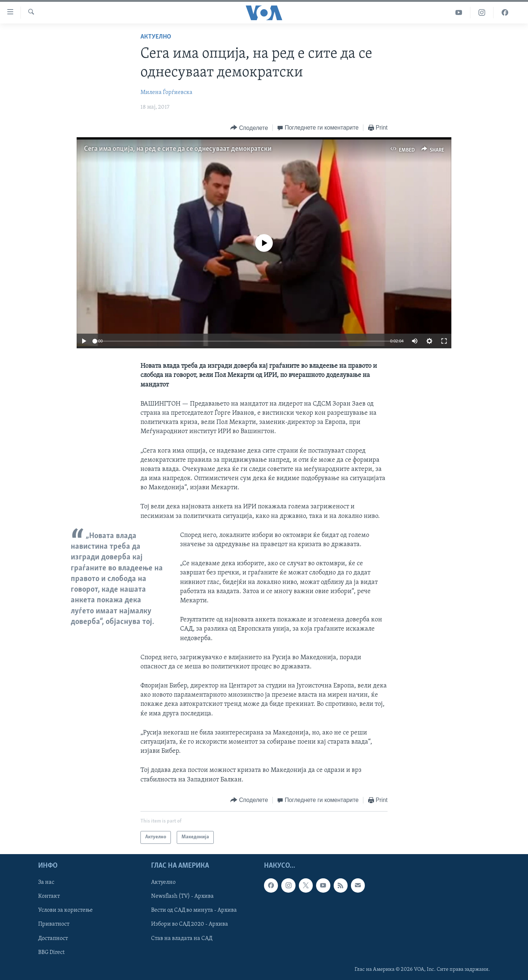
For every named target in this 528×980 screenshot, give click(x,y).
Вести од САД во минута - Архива (194, 910)
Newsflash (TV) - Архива (182, 896)
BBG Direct (51, 952)
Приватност (54, 924)
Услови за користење (65, 910)
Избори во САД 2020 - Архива (190, 924)
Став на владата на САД (182, 938)
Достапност (53, 938)
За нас (46, 882)
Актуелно (156, 37)
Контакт (49, 896)
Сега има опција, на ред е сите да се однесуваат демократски (178, 149)
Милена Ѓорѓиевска (166, 92)
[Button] (249, 128)
